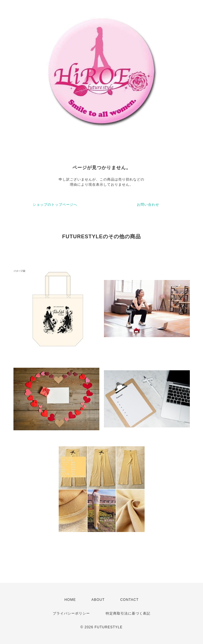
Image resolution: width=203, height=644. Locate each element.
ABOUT (98, 600)
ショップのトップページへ (55, 205)
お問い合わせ (148, 205)
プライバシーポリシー (71, 613)
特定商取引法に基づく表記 (128, 613)
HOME (70, 600)
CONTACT (129, 600)
